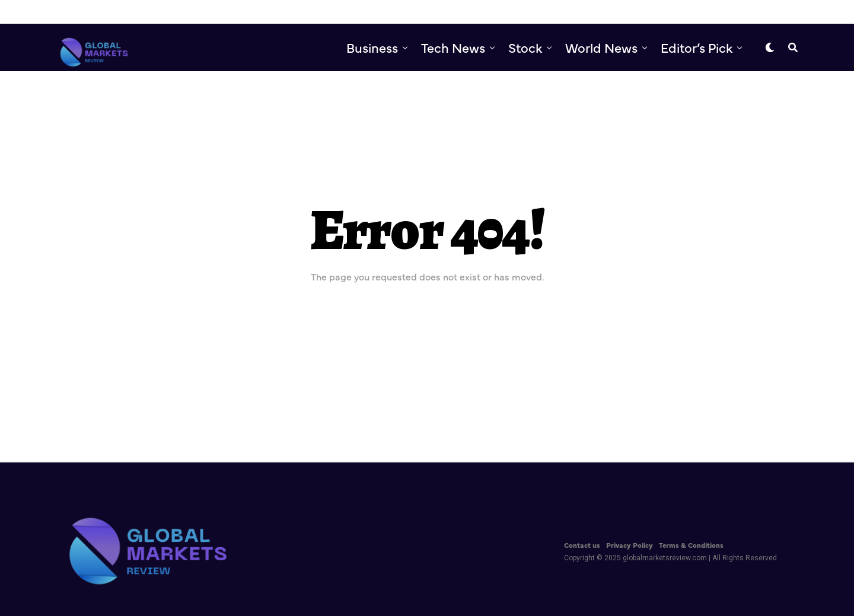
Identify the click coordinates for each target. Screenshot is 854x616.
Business (372, 47)
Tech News (453, 47)
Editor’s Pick (697, 47)
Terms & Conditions (691, 545)
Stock (525, 47)
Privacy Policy (630, 545)
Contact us (582, 545)
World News (601, 47)
